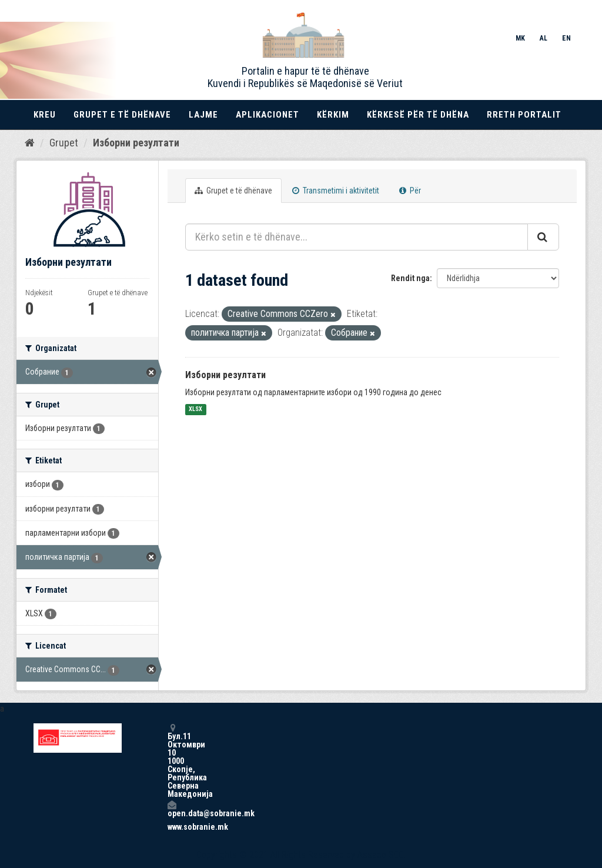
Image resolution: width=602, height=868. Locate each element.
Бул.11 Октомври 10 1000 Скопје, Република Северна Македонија (172, 761)
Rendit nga (410, 278)
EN (566, 38)
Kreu (45, 115)
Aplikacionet (267, 115)
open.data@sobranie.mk (172, 809)
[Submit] (543, 237)
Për (410, 191)
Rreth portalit (524, 115)
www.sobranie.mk (172, 827)
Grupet (64, 143)
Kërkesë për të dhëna (418, 115)
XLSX (195, 410)
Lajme (203, 115)
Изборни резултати (136, 143)
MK (520, 38)
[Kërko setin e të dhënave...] (357, 237)
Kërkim (333, 115)
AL (544, 38)
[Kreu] (30, 143)
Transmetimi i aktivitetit (336, 191)
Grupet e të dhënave (122, 115)
